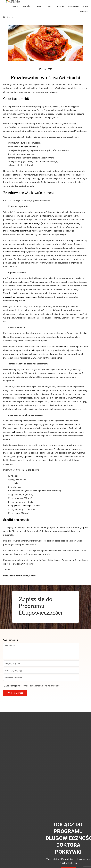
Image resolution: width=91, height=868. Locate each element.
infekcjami (46, 216)
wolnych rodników (29, 147)
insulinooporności (37, 350)
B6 (25, 509)
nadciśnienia (62, 347)
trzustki (37, 457)
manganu (19, 498)
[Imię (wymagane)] (41, 663)
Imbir (66, 248)
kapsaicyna (71, 445)
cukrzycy (15, 354)
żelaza (18, 513)
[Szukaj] (45, 17)
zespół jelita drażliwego (29, 223)
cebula (15, 432)
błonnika (83, 333)
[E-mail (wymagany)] (41, 671)
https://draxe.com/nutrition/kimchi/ (20, 576)
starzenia (36, 182)
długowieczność (72, 424)
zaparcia (65, 293)
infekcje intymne (23, 231)
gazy (82, 527)
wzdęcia (7, 531)
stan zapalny (32, 297)
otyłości (23, 354)
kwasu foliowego (23, 506)
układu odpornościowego (43, 212)
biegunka (39, 227)
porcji (59, 358)
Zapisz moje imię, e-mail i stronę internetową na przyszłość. (33, 686)
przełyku (29, 457)
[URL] (41, 678)
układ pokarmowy (14, 252)
